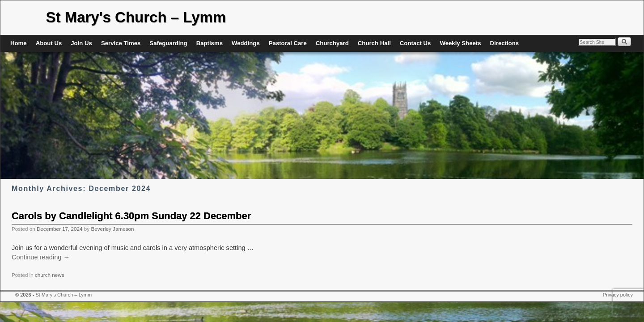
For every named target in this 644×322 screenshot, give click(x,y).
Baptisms (210, 43)
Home (19, 43)
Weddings (246, 43)
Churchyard (332, 43)
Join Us (81, 43)
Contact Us (415, 43)
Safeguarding (168, 43)
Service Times (121, 43)
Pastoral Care (288, 43)
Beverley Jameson (112, 229)
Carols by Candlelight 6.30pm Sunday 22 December (131, 216)
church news (50, 275)
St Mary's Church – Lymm (136, 17)
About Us (49, 43)
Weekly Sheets (460, 43)
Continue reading (41, 257)
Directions (505, 43)
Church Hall (374, 43)
